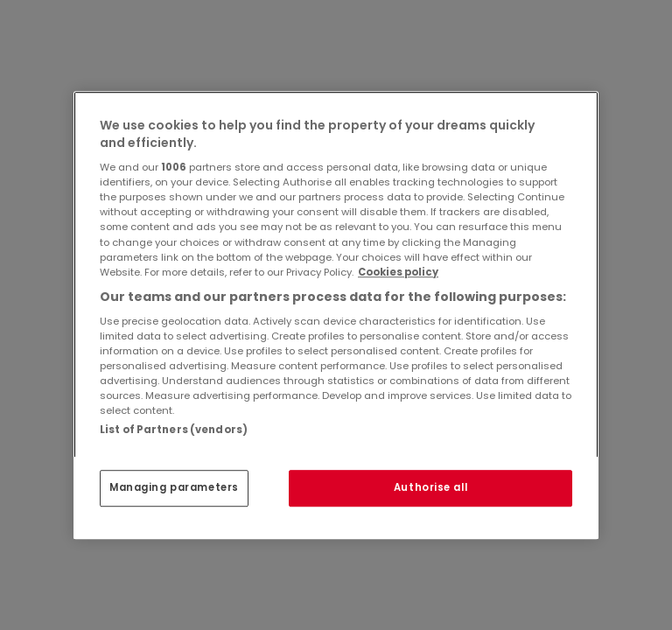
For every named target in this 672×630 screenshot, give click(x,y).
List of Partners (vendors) (174, 430)
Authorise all (430, 487)
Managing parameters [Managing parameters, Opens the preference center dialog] (174, 487)
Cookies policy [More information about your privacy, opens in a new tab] (398, 272)
